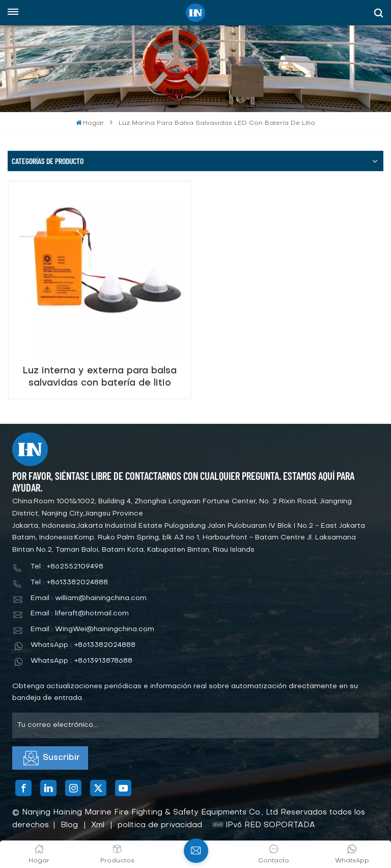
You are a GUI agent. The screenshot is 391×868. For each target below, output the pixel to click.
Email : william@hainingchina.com (89, 598)
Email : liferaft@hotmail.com (80, 614)
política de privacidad (160, 825)
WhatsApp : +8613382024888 (83, 645)
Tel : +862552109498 (67, 567)
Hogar (90, 123)
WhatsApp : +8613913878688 (81, 661)
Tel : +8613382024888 (69, 582)
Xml (98, 825)
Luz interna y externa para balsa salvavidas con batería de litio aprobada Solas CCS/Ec (100, 377)
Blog (69, 825)
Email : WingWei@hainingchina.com (92, 629)
